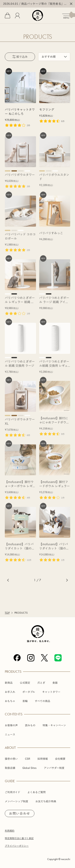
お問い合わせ (20, 813)
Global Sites (29, 768)
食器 (55, 683)
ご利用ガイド (12, 792)
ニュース (10, 735)
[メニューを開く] (69, 15)
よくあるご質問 (36, 792)
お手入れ (10, 692)
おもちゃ (10, 701)
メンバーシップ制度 (16, 801)
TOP (7, 613)
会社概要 (60, 759)
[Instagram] (31, 658)
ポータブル (29, 692)
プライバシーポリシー (17, 846)
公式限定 (25, 683)
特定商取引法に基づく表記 (19, 838)
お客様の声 (11, 725)
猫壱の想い (11, 759)
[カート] (7, 16)
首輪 (25, 701)
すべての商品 (42, 701)
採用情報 (43, 759)
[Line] (58, 658)
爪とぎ (41, 683)
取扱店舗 (10, 768)
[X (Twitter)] (44, 658)
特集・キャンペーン (54, 725)
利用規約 (10, 831)
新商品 (9, 683)
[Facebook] (17, 658)
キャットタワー (51, 692)
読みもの (30, 725)
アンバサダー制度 (54, 768)
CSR (28, 759)
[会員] (17, 16)
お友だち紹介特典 (46, 801)
